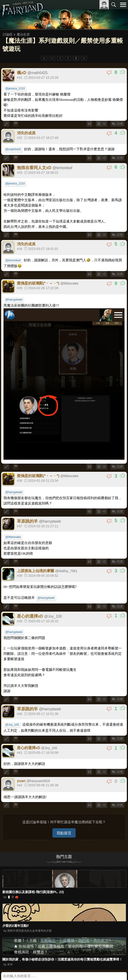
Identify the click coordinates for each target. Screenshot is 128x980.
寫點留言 (64, 833)
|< (44, 58)
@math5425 (13, 149)
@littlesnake (13, 537)
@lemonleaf (13, 260)
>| (84, 58)
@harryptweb (14, 300)
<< (52, 58)
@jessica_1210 (15, 88)
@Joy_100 (12, 725)
